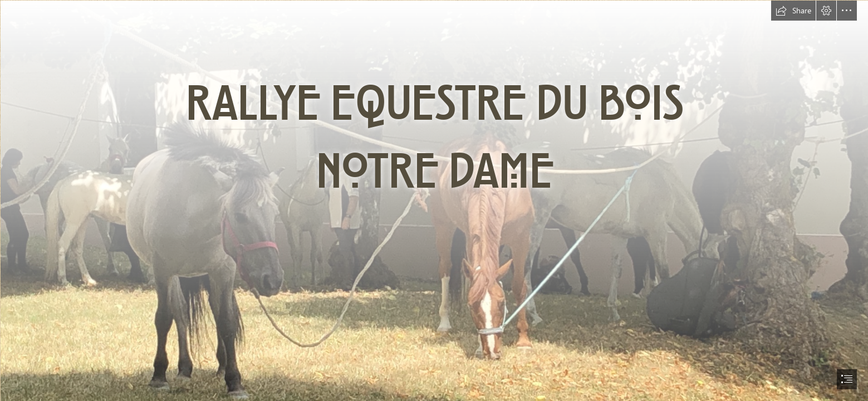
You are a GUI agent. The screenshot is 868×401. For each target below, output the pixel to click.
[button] (793, 11)
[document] (434, 200)
